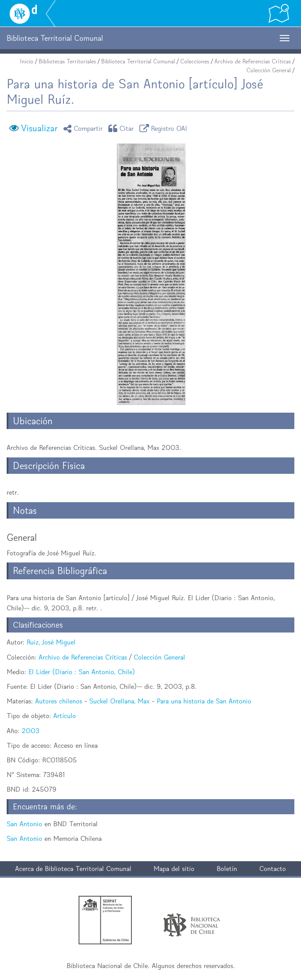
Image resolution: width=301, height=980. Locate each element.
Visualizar (39, 128)
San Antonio (24, 824)
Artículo (65, 716)
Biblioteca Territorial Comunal (138, 61)
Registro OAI (165, 128)
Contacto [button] (273, 869)
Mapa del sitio (174, 869)
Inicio (27, 61)
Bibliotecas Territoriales (67, 61)
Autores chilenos (59, 701)
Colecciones (195, 61)
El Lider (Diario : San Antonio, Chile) (82, 672)
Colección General (269, 70)
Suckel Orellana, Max (119, 701)
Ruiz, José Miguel (51, 642)
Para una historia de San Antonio (204, 701)
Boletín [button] (227, 869)
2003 (31, 731)
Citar (123, 128)
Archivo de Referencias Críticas (253, 61)
